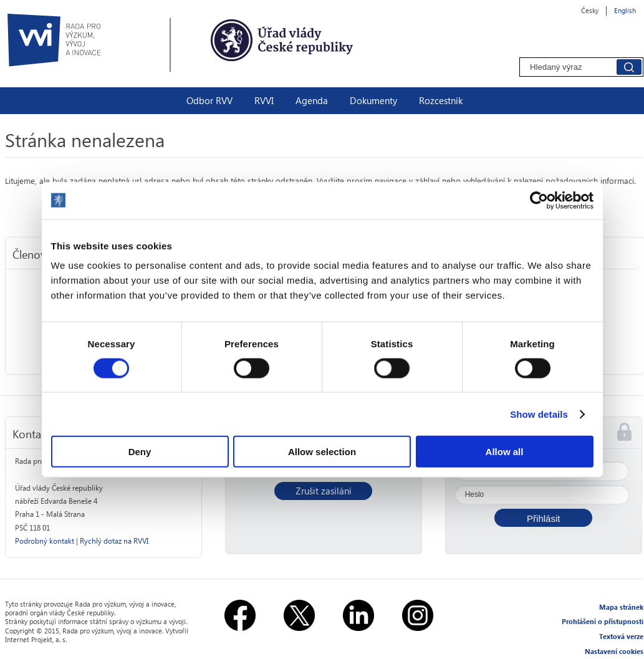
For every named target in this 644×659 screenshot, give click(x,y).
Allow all (505, 452)
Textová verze (621, 636)
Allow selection (322, 452)
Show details (539, 414)
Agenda (312, 100)
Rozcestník (441, 100)
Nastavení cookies (614, 651)
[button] (543, 518)
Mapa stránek (621, 607)
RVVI (264, 100)
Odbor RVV (209, 100)
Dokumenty (373, 100)
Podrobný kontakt (45, 541)
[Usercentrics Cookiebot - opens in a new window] (539, 200)
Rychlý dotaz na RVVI (114, 541)
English (625, 10)
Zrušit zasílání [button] (324, 491)
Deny (140, 452)
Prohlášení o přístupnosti (603, 621)
